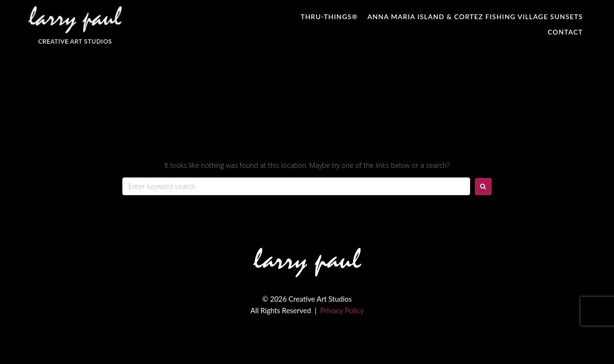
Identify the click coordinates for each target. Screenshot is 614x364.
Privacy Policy (342, 310)
